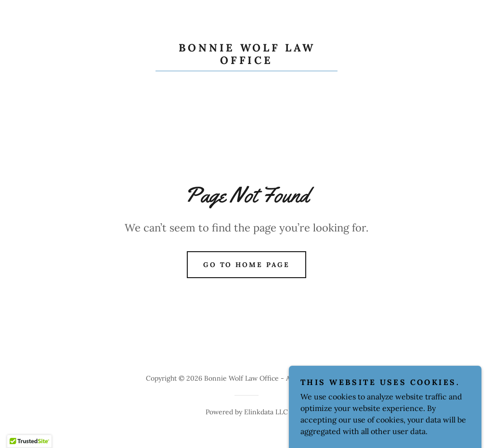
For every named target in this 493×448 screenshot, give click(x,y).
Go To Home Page (247, 265)
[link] (246, 61)
